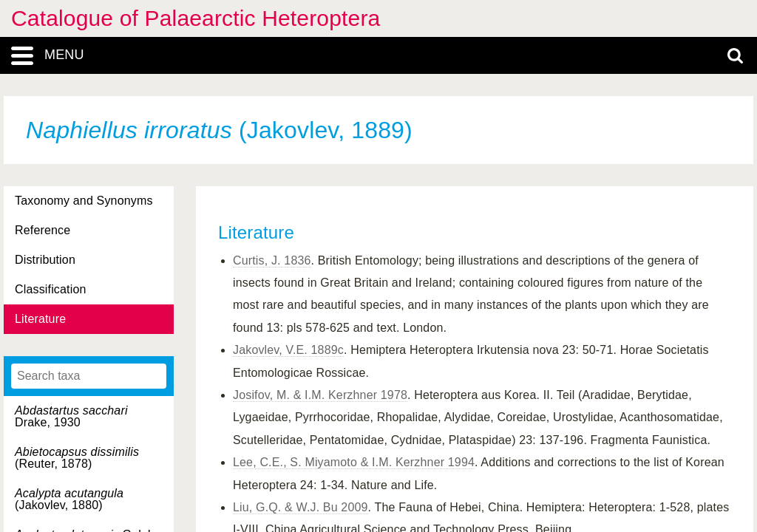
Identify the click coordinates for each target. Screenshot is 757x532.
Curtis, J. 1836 (272, 260)
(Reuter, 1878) (77, 458)
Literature (40, 319)
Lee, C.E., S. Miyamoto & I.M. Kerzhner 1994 (354, 462)
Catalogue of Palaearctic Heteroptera (196, 18)
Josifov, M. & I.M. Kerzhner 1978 (320, 395)
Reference (43, 230)
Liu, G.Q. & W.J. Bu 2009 (301, 507)
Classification (51, 289)
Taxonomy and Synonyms (84, 201)
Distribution (45, 260)
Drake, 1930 (71, 416)
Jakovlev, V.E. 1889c (288, 350)
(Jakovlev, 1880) (69, 499)
